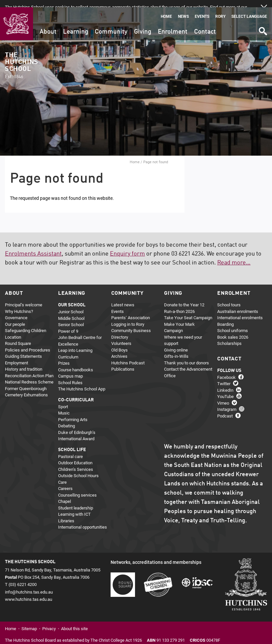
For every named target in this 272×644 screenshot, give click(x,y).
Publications (123, 362)
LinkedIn (225, 383)
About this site (74, 621)
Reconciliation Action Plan (29, 368)
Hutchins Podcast (128, 355)
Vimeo (223, 396)
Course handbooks (76, 362)
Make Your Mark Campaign (179, 320)
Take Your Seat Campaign (188, 310)
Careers (65, 481)
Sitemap (29, 621)
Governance (16, 310)
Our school (72, 298)
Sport (63, 399)
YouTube (225, 389)
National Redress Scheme (29, 375)
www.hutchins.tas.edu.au (29, 592)
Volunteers (121, 336)
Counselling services (77, 488)
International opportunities (83, 520)
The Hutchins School (21, 59)
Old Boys (119, 343)
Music (64, 406)
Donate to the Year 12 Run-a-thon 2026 (184, 301)
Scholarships (229, 336)
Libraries (66, 513)
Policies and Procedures (28, 343)
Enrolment (173, 25)
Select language (249, 9)
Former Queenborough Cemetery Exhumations (26, 384)
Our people (15, 317)
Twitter (224, 376)
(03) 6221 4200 (23, 577)
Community (111, 25)
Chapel (65, 494)
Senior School (71, 317)
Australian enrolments (238, 304)
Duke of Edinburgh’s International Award (77, 428)
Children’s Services (76, 462)
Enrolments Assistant (33, 247)
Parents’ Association (131, 310)
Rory (220, 9)
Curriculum (68, 350)
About (48, 25)
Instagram (227, 402)
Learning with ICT (74, 507)
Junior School (71, 304)
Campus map (70, 369)
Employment (17, 355)
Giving (143, 25)
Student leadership (76, 501)
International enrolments (240, 310)
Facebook (226, 370)
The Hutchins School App (82, 382)
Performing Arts (73, 412)
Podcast (225, 409)
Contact (205, 25)
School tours (229, 297)
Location (13, 330)
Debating (67, 418)
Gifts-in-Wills (176, 349)
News (183, 9)
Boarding (225, 317)
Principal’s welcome (24, 297)
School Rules (70, 375)
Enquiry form (127, 247)
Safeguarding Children (26, 323)
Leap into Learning (75, 343)
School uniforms (233, 323)
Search (262, 22)
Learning (76, 25)
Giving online (176, 343)
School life (72, 443)
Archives (119, 349)
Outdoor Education (75, 455)
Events (202, 9)
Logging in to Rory (128, 317)
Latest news (123, 297)
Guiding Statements (23, 349)
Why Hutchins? (19, 304)
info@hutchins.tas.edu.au (29, 584)
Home (166, 9)
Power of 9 (68, 324)
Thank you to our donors (187, 355)
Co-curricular (76, 393)
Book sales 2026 (233, 330)
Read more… (234, 256)
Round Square (18, 336)
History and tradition (24, 362)
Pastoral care (70, 449)
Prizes (64, 356)
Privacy (49, 621)
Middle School (71, 311)
